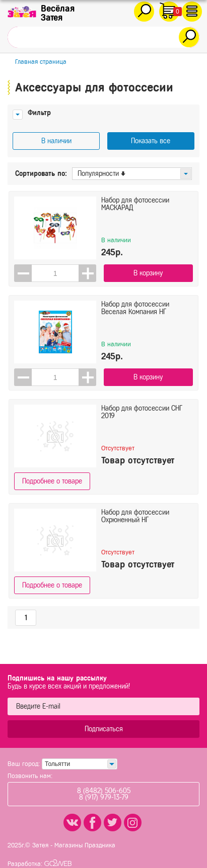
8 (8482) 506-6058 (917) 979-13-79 (104, 794)
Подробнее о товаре (52, 481)
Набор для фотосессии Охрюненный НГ (135, 516)
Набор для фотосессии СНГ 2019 (142, 412)
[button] (87, 273)
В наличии (56, 141)
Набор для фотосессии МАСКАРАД (135, 204)
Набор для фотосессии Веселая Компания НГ (135, 308)
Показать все (151, 141)
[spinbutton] (55, 273)
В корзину (148, 273)
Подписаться (104, 729)
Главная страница (41, 62)
